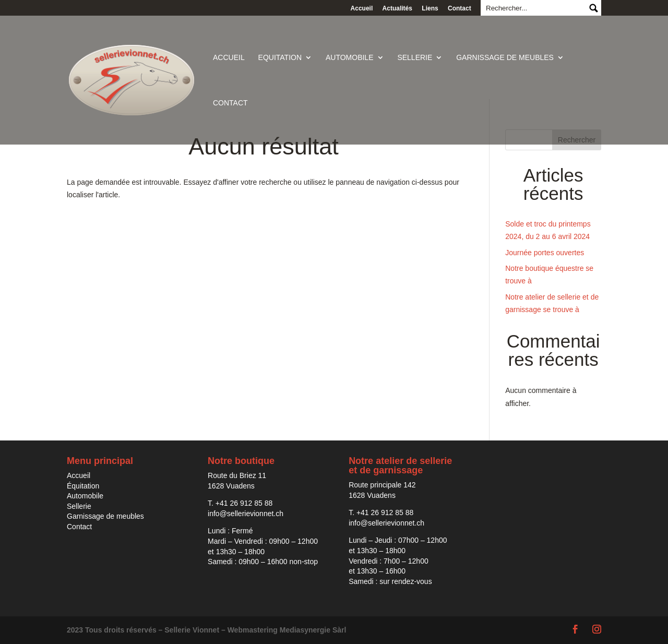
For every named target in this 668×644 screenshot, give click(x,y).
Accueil (362, 8)
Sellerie (415, 58)
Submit (593, 8)
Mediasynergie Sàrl (313, 630)
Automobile (350, 58)
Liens (430, 8)
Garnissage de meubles (505, 58)
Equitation (280, 58)
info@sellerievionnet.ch (246, 514)
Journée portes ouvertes (545, 253)
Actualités (397, 8)
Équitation (83, 486)
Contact (460, 8)
